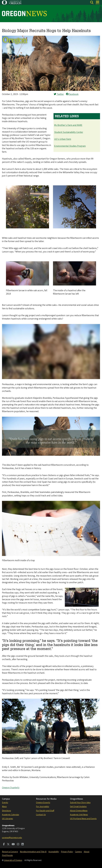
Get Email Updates (78, 807)
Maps (4, 807)
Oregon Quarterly (11, 788)
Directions (6, 811)
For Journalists (42, 807)
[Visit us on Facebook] (4, 844)
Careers (78, 852)
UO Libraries (7, 819)
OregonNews (76, 799)
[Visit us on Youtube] (13, 844)
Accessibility (54, 852)
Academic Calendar (11, 815)
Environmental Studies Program (70, 146)
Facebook (72, 94)
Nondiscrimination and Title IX (33, 852)
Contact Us (41, 815)
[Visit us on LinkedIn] (23, 844)
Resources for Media (46, 799)
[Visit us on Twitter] (8, 844)
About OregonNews (79, 811)
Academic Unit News (79, 815)
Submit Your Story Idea (80, 803)
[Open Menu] (98, 2)
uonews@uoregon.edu (12, 838)
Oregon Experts (43, 803)
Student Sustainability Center (69, 132)
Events (5, 803)
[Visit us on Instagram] (18, 844)
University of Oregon (13, 860)
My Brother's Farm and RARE (68, 125)
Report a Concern (10, 852)
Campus (6, 799)
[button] (51, 90)
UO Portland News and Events (83, 819)
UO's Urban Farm (63, 139)
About (87, 852)
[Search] (92, 2)
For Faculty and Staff (45, 811)
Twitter (59, 94)
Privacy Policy (67, 852)
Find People (7, 855)
